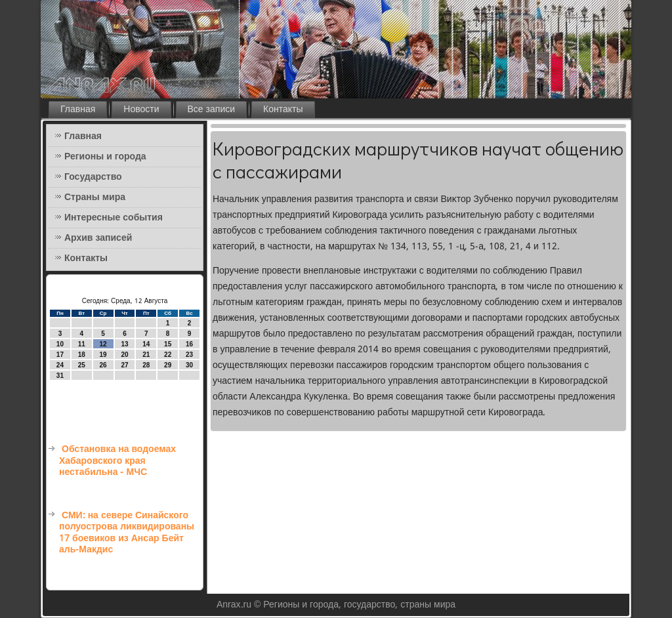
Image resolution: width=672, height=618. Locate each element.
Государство (93, 177)
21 (146, 355)
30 (189, 365)
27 (124, 365)
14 (146, 344)
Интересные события (114, 218)
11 (82, 344)
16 (189, 344)
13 (124, 344)
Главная (78, 110)
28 (146, 365)
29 (168, 365)
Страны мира (95, 197)
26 (103, 365)
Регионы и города (105, 157)
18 (82, 355)
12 (103, 344)
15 (168, 344)
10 (60, 344)
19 (103, 355)
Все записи (212, 110)
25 (82, 365)
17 (60, 355)
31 (60, 376)
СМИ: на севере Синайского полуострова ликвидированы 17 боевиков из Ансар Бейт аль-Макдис (127, 533)
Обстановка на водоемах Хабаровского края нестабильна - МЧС (117, 461)
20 (124, 355)
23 (189, 355)
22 (168, 355)
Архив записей (98, 238)
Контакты (283, 110)
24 (60, 365)
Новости (141, 110)
